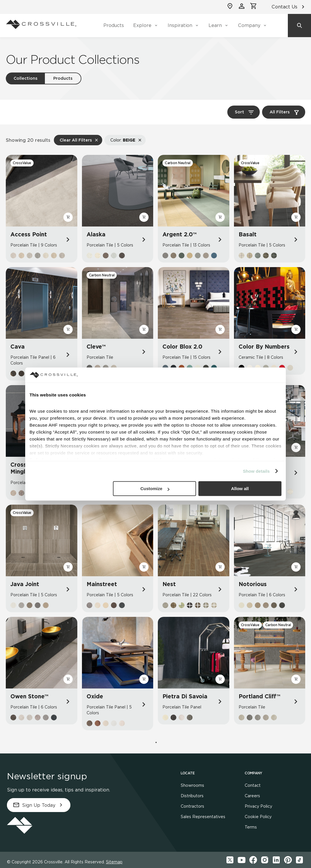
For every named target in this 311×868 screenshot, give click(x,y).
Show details (256, 471)
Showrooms (192, 785)
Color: (123, 140)
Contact (253, 785)
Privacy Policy (258, 806)
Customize (155, 489)
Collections (25, 78)
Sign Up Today (39, 805)
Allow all (240, 489)
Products (114, 25)
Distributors (192, 796)
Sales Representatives (203, 817)
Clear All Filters (76, 140)
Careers (252, 796)
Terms (251, 827)
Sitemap (114, 862)
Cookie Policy (258, 817)
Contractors (192, 806)
